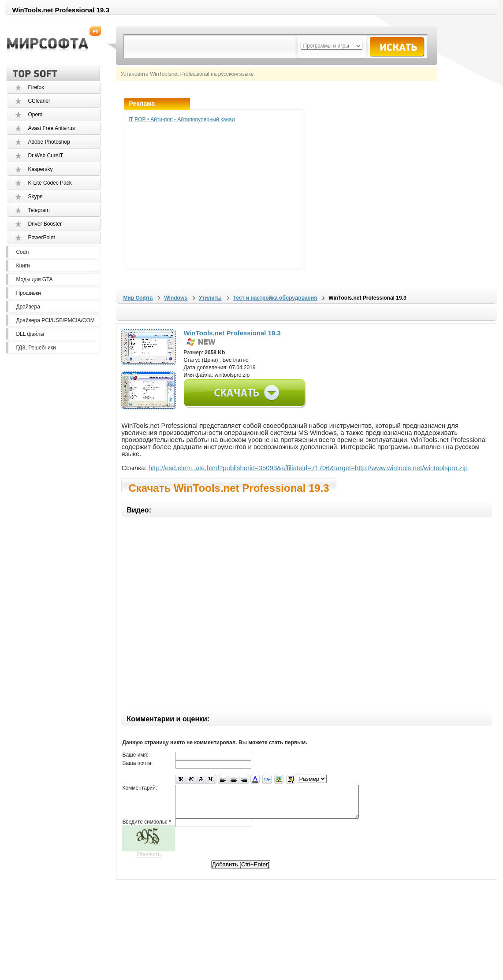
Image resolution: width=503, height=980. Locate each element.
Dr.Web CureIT (45, 156)
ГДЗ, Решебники (36, 348)
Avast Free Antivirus (51, 128)
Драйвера (28, 307)
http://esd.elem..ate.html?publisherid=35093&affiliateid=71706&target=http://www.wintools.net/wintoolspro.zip (308, 468)
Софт (22, 252)
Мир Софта (138, 298)
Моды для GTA (34, 279)
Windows (176, 298)
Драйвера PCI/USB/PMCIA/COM (55, 320)
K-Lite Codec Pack (50, 183)
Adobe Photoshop (49, 142)
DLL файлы (30, 334)
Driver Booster (45, 224)
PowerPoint (41, 238)
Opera (35, 115)
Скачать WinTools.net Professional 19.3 (229, 487)
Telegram (39, 210)
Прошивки (28, 293)
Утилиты (210, 298)
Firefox (36, 87)
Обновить (149, 861)
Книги (23, 266)
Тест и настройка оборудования (275, 298)
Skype (35, 197)
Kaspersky (40, 169)
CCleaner (39, 101)
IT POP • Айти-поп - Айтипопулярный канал (181, 119)
